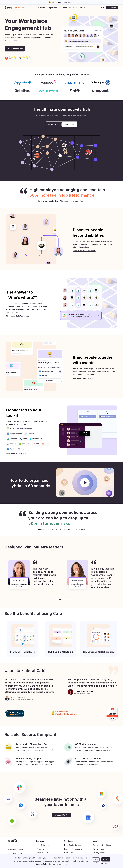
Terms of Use (98, 849)
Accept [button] (106, 859)
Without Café (54, 125)
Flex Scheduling (43, 853)
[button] (42, 8)
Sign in (102, 8)
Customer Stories (16, 849)
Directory (40, 849)
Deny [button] (96, 859)
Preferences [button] (101, 863)
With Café (69, 125)
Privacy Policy (99, 853)
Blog (10, 845)
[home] (8, 8)
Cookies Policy (42, 864)
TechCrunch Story (16, 853)
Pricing (82, 8)
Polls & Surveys (43, 845)
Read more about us (61, 599)
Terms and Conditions (102, 845)
